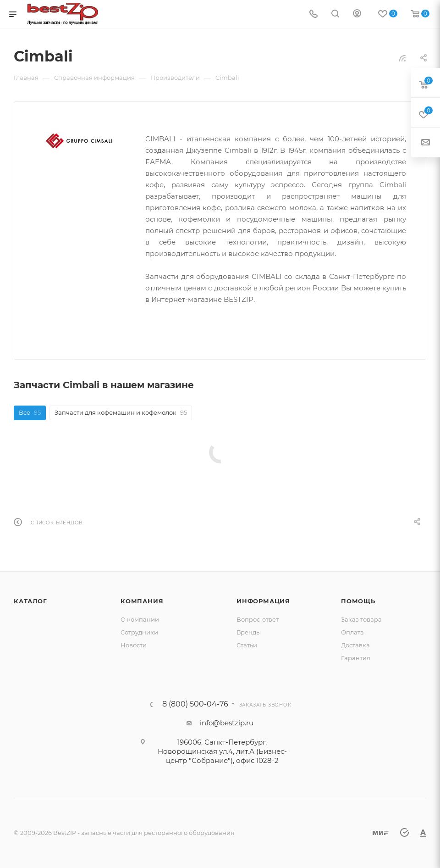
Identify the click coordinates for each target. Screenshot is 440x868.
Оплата (352, 632)
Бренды (249, 632)
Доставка (355, 645)
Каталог (30, 601)
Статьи (247, 645)
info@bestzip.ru (227, 723)
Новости (134, 645)
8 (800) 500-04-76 (195, 704)
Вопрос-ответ (258, 619)
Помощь (358, 601)
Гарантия (356, 658)
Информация (263, 601)
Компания (142, 601)
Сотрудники (139, 632)
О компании (140, 619)
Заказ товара (361, 619)
